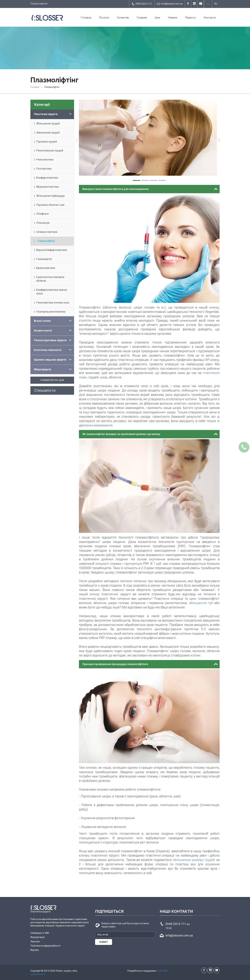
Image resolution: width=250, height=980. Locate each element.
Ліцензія (35, 941)
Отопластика (44, 169)
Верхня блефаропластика (52, 250)
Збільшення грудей (48, 124)
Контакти (210, 18)
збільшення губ (201, 603)
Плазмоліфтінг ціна (52, 380)
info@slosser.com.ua (170, 4)
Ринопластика (45, 160)
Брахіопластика (46, 268)
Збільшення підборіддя (50, 196)
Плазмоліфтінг (46, 241)
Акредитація (37, 937)
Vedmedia (162, 971)
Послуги (104, 18)
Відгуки (35, 950)
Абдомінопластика (47, 187)
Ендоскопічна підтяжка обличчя (50, 279)
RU (216, 4)
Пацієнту (190, 18)
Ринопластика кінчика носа (53, 303)
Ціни (157, 18)
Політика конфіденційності (45, 946)
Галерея (142, 18)
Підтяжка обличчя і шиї (50, 205)
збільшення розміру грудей (194, 860)
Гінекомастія (44, 259)
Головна (86, 18)
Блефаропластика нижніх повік (52, 292)
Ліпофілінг (43, 214)
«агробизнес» (38, 974)
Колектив (123, 18)
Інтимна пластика (47, 232)
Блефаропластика (47, 178)
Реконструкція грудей (50, 151)
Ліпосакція (43, 223)
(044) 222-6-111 (142, 4)
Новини (173, 18)
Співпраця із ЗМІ (40, 933)
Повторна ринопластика (51, 312)
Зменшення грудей (48, 133)
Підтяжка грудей (46, 142)
